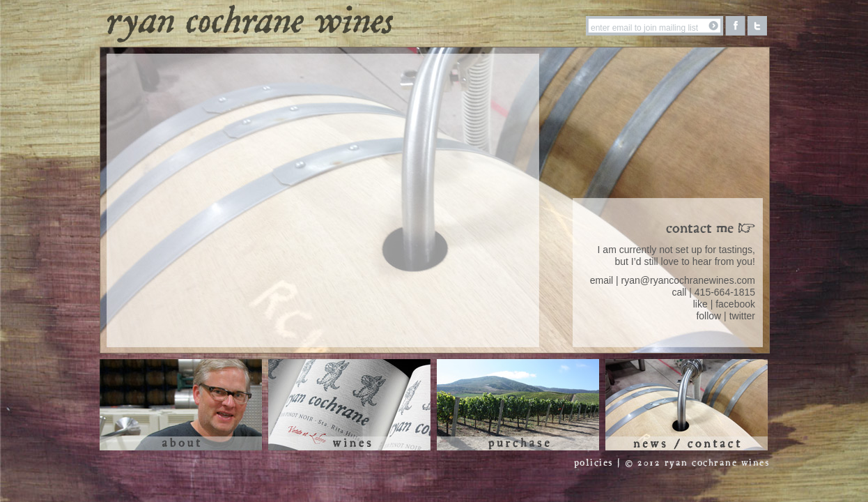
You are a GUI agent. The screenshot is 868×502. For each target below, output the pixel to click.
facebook (735, 304)
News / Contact (687, 405)
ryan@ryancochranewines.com (688, 280)
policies (594, 463)
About (181, 405)
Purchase (518, 405)
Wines (349, 405)
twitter (742, 316)
